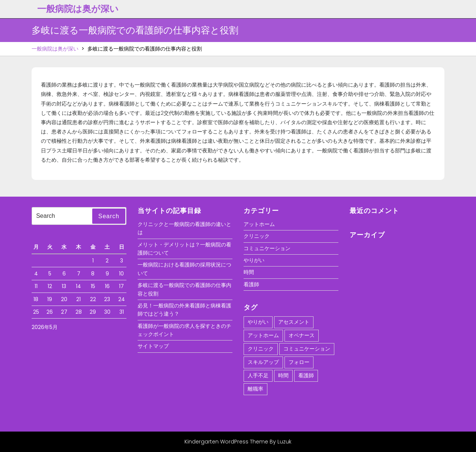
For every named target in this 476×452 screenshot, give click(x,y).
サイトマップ (153, 346)
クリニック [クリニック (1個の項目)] (261, 349)
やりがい (254, 260)
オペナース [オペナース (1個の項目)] (302, 335)
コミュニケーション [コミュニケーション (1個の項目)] (307, 349)
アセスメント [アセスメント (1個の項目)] (294, 322)
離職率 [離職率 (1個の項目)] (255, 389)
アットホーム (259, 224)
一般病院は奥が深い (78, 9)
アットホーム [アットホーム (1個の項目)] (263, 335)
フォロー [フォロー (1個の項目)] (299, 362)
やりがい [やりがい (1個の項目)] (258, 322)
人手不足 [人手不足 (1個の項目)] (258, 375)
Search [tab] (109, 216)
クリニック (257, 236)
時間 (249, 272)
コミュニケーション (267, 248)
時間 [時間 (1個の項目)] (283, 375)
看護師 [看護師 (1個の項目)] (306, 375)
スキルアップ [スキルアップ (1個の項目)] (263, 362)
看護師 (251, 284)
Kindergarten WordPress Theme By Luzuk (238, 442)
